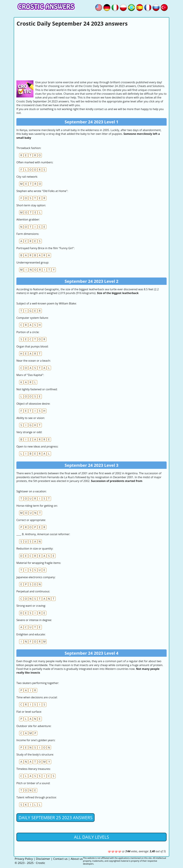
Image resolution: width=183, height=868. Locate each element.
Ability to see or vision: (31, 418)
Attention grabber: (28, 219)
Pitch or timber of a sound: (33, 783)
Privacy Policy (24, 859)
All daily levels (91, 837)
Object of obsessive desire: (33, 404)
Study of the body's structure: (35, 755)
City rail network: (27, 177)
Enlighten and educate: (31, 634)
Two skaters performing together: (38, 683)
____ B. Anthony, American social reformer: (43, 534)
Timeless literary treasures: (34, 769)
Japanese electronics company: (36, 577)
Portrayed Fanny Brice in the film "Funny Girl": (45, 248)
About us (77, 859)
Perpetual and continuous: (33, 591)
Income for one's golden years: (36, 740)
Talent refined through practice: (37, 797)
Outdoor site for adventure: (34, 726)
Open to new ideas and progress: (37, 446)
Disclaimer (43, 859)
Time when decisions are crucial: (37, 697)
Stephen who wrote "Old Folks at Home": (42, 191)
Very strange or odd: (29, 432)
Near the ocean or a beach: (34, 361)
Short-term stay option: (31, 205)
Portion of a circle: (28, 332)
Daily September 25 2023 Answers (55, 817)
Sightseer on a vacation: (31, 491)
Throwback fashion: (29, 148)
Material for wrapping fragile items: (39, 563)
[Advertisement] (91, 53)
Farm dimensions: (28, 234)
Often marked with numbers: (35, 162)
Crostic (40, 863)
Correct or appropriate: (31, 520)
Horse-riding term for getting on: (37, 506)
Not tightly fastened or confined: (37, 389)
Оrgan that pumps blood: (32, 346)
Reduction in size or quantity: (35, 549)
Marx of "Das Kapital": (30, 375)
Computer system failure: (32, 318)
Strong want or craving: (31, 606)
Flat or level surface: (29, 712)
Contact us (60, 859)
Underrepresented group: (33, 262)
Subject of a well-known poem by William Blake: (47, 303)
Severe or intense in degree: (34, 620)
